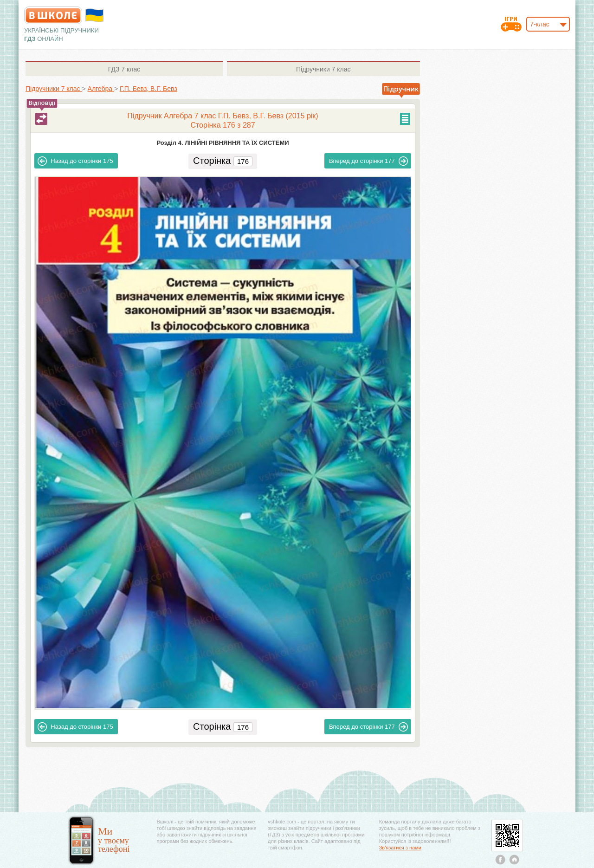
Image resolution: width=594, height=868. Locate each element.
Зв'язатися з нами (400, 848)
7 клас (124, 69)
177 (368, 161)
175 (75, 161)
